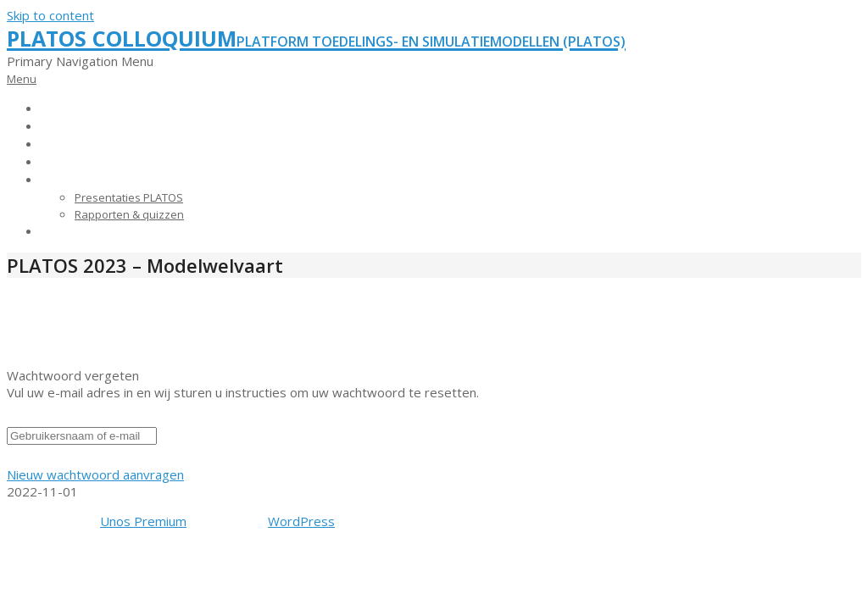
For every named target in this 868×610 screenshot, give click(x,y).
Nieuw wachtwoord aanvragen (95, 474)
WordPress (301, 521)
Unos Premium (143, 521)
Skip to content (50, 15)
